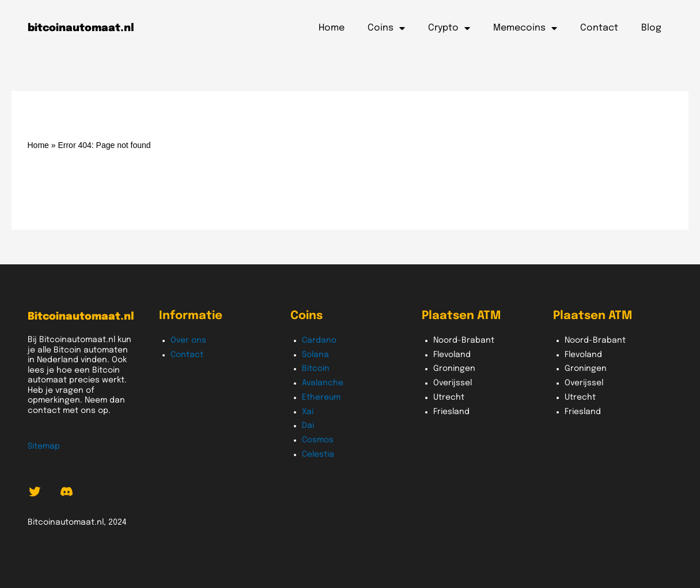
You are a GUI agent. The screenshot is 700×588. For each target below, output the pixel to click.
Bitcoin (316, 369)
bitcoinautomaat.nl (81, 28)
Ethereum (321, 397)
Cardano (319, 340)
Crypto (449, 28)
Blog (651, 28)
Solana (315, 355)
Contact (599, 28)
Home (332, 28)
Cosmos (318, 440)
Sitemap (44, 446)
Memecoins (525, 28)
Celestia (318, 454)
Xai (308, 412)
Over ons (188, 340)
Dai (308, 426)
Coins (386, 28)
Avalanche (323, 383)
